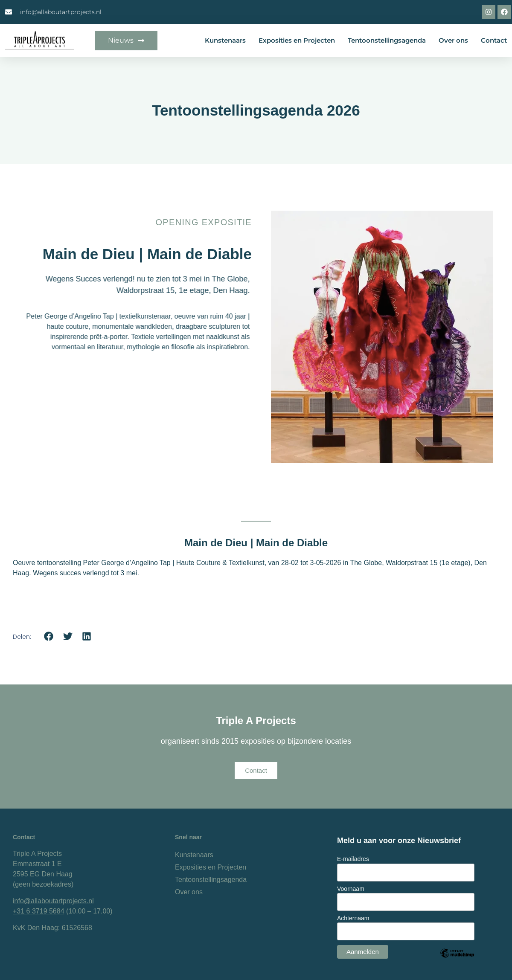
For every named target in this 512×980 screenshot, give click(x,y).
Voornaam (351, 889)
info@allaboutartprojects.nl (53, 901)
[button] (49, 636)
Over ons (453, 40)
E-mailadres (353, 859)
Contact (494, 40)
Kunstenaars (225, 40)
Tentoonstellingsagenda (387, 40)
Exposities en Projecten (297, 40)
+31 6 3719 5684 (39, 911)
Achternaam (353, 918)
